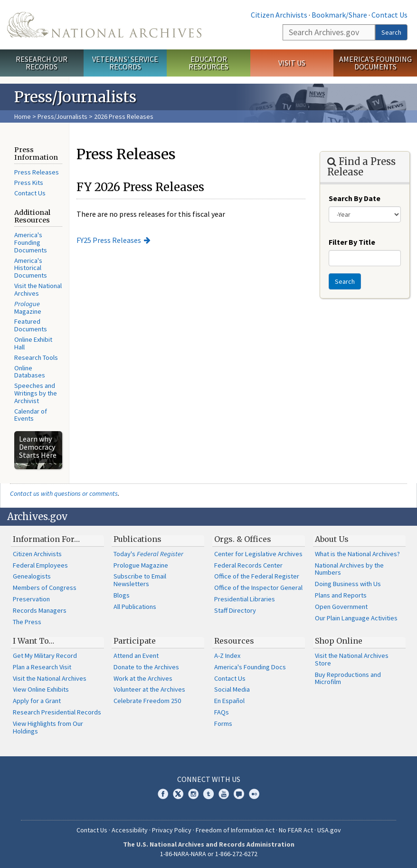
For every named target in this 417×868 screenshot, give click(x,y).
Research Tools (36, 357)
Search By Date (355, 198)
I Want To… (33, 641)
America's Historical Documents (31, 268)
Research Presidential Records (57, 712)
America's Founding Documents (375, 63)
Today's (148, 554)
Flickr (254, 794)
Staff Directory (235, 610)
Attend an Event (136, 656)
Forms (223, 723)
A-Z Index (227, 656)
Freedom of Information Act (235, 830)
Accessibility (130, 830)
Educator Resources (208, 63)
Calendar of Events (31, 415)
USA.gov (329, 830)
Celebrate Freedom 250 (147, 701)
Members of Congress (45, 588)
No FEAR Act (296, 830)
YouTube (224, 794)
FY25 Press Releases (109, 240)
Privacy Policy (172, 830)
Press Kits (29, 183)
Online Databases (30, 372)
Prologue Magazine (141, 565)
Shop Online (339, 641)
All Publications (135, 607)
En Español (229, 701)
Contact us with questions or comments (64, 493)
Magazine (28, 308)
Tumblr (208, 794)
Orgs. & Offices (243, 539)
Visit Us (292, 63)
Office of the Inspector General (258, 588)
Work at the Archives (143, 678)
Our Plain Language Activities (356, 618)
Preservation (31, 599)
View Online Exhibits (41, 689)
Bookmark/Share (339, 15)
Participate (135, 641)
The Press (27, 622)
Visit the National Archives (38, 289)
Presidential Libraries (245, 599)
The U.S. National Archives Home (104, 25)
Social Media (232, 689)
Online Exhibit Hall (33, 343)
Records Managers (40, 610)
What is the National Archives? (357, 554)
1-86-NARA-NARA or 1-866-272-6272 (209, 854)
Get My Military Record (45, 656)
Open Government (341, 607)
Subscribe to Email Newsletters (140, 580)
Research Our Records (42, 63)
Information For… (46, 539)
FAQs (222, 712)
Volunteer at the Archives (149, 689)
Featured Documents (31, 325)
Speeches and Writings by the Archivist (36, 393)
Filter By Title (352, 242)
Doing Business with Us (348, 584)
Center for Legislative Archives (258, 554)
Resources (234, 641)
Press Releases (37, 172)
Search (391, 32)
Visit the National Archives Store (352, 659)
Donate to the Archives (146, 667)
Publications (137, 539)
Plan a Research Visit (42, 667)
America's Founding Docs (250, 667)
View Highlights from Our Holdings (48, 727)
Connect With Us (209, 779)
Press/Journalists (62, 116)
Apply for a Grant (37, 701)
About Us (332, 539)
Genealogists (32, 576)
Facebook (163, 794)
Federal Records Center (248, 565)
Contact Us (389, 15)
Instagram (193, 794)
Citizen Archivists (279, 15)
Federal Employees (40, 565)
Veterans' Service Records (125, 63)
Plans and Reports (341, 595)
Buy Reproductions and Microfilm (348, 678)
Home (23, 116)
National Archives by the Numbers (349, 569)
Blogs (122, 595)
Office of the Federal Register (257, 576)
